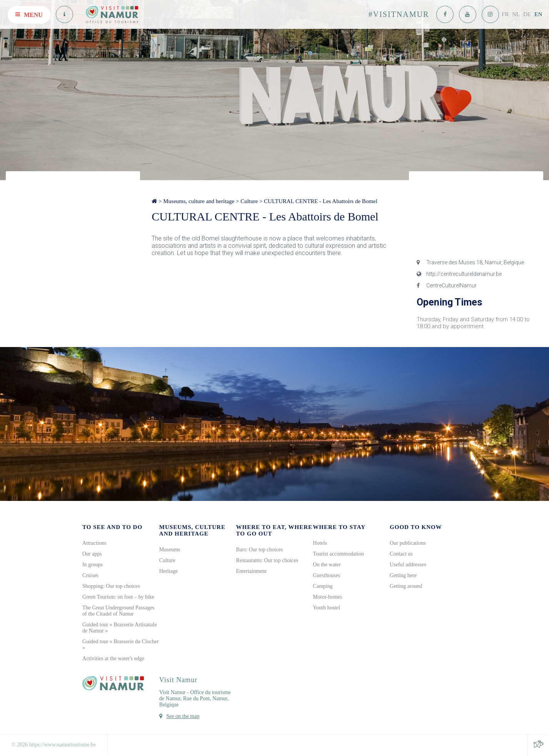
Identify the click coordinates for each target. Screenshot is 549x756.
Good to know (416, 527)
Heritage (169, 571)
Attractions (94, 543)
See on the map (183, 716)
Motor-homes (327, 597)
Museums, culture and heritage (199, 201)
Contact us (401, 554)
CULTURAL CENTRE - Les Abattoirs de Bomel (321, 201)
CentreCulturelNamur (447, 285)
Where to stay (339, 527)
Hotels (320, 543)
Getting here (403, 575)
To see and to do (112, 527)
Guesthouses (326, 575)
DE (527, 14)
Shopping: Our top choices (111, 586)
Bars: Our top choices (260, 550)
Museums (170, 550)
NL (516, 14)
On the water (327, 565)
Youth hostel (326, 608)
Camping (323, 586)
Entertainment (251, 571)
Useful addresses (408, 565)
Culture (249, 201)
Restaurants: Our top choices (267, 560)
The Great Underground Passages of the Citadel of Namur (118, 611)
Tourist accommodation (338, 554)
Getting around (406, 586)
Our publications (408, 543)
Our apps (92, 554)
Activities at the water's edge (113, 658)
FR (505, 14)
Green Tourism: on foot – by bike (118, 597)
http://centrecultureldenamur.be (459, 274)
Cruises (90, 575)
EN (538, 14)
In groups (93, 565)
